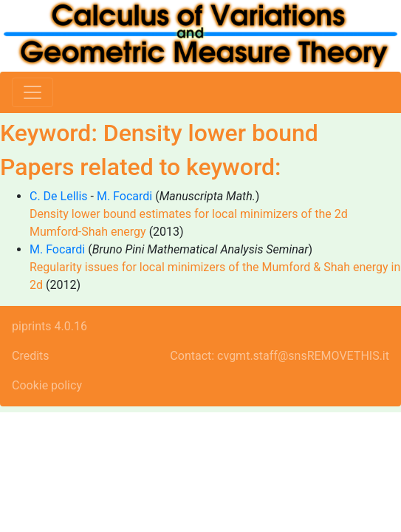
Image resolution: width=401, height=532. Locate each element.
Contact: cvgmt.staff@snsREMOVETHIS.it (280, 356)
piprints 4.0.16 (49, 326)
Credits (31, 356)
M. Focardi (124, 196)
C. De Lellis (59, 196)
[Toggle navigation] (32, 92)
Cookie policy (47, 385)
